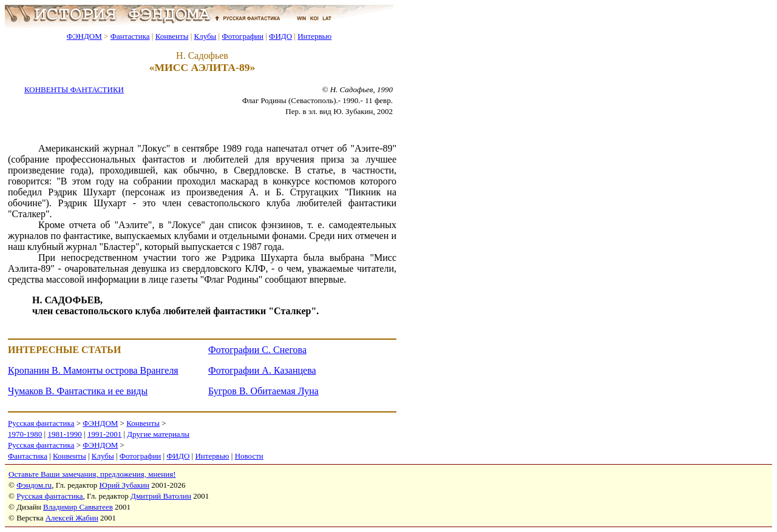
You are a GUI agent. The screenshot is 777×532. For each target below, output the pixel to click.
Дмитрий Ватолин (161, 496)
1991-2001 (104, 434)
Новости (249, 456)
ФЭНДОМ (84, 36)
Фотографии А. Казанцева (262, 370)
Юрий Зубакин (124, 485)
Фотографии (243, 36)
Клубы (205, 36)
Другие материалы (158, 434)
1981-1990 (64, 434)
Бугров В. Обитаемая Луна (263, 391)
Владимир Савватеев (78, 507)
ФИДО (280, 36)
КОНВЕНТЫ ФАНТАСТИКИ (74, 89)
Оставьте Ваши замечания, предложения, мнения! (92, 474)
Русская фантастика (41, 423)
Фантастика (130, 36)
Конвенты (172, 36)
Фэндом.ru (34, 485)
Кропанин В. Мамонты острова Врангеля (93, 370)
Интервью (314, 36)
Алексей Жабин (72, 518)
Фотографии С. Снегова (257, 350)
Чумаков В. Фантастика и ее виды (78, 391)
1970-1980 (25, 434)
